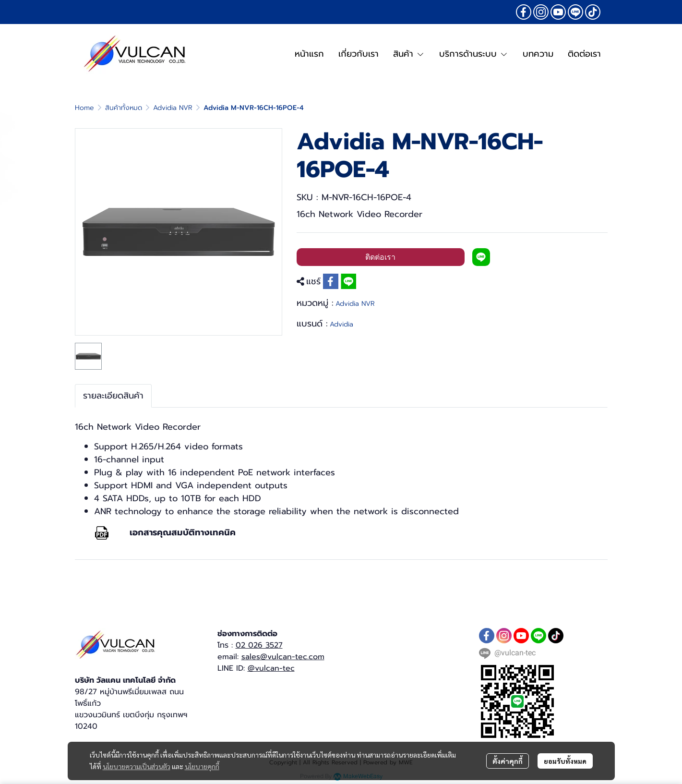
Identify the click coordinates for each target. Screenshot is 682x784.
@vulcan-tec (271, 668)
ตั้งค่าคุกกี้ (508, 761)
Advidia (341, 324)
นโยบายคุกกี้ (202, 766)
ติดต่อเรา (380, 257)
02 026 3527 (259, 645)
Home (84, 108)
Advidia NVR (173, 108)
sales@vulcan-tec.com (283, 657)
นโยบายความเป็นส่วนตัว (137, 766)
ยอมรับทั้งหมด (565, 761)
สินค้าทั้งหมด (124, 108)
